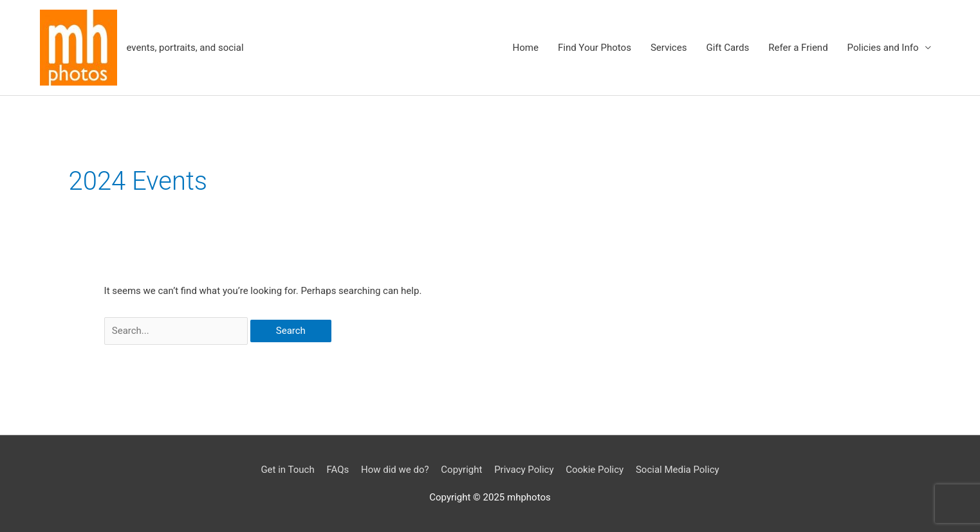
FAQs (337, 470)
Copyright (461, 470)
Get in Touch (287, 470)
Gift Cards (727, 48)
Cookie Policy (595, 470)
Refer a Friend (798, 48)
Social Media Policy (678, 470)
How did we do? (395, 470)
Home (526, 48)
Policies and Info (883, 48)
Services (669, 48)
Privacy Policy (524, 470)
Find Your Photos (595, 48)
